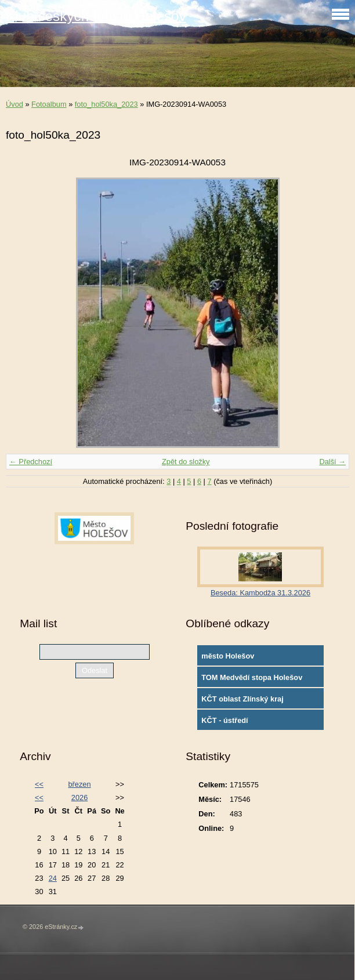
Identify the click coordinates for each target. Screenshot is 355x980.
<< (39, 784)
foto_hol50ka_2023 (106, 104)
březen (79, 784)
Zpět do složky (186, 462)
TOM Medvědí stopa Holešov (252, 677)
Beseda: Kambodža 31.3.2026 (260, 593)
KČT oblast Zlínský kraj (242, 699)
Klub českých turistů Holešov (96, 16)
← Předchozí (31, 462)
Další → (332, 462)
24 (53, 878)
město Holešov (228, 656)
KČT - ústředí (224, 720)
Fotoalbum (49, 104)
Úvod (15, 104)
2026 (79, 798)
